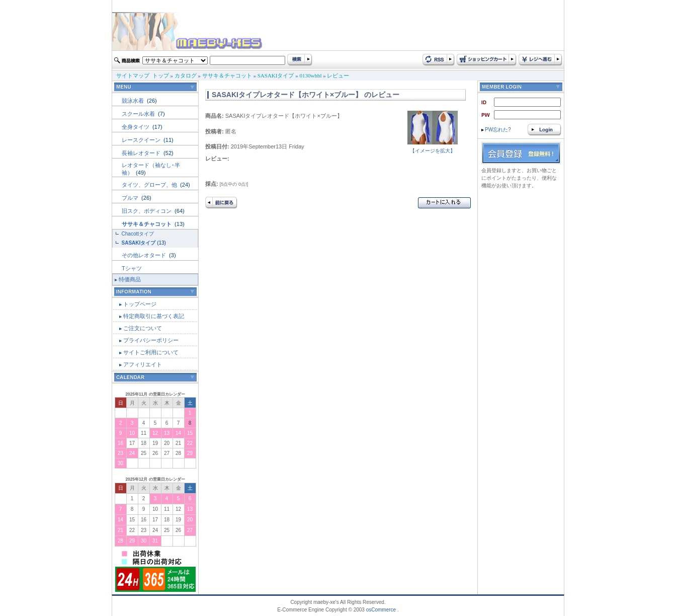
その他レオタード (145, 255)
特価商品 (130, 279)
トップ (161, 75)
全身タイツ (136, 127)
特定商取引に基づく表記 (154, 316)
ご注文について (143, 328)
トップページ (140, 304)
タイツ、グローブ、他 (150, 185)
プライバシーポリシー (151, 340)
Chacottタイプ (138, 234)
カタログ (186, 75)
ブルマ (131, 198)
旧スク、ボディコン (147, 211)
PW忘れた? (496, 130)
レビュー (338, 75)
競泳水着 (134, 101)
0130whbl (310, 75)
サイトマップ (133, 75)
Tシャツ (132, 268)
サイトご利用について (151, 352)
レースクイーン (142, 140)
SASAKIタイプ (276, 75)
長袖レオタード (142, 153)
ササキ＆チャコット (227, 75)
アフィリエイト (143, 364)
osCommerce (381, 610)
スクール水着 (139, 114)
